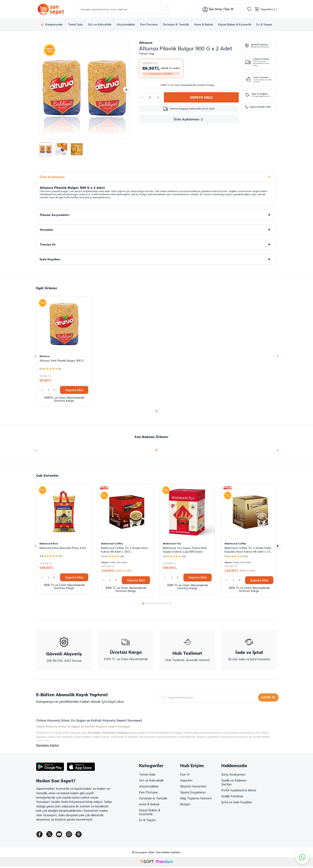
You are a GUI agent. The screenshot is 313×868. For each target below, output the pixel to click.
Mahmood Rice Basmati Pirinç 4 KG (63, 548)
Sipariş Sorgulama (193, 792)
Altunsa (146, 43)
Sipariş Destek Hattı (258, 107)
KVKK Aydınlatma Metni (239, 790)
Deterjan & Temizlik (176, 25)
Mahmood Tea (172, 544)
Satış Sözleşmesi (233, 774)
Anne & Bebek (204, 25)
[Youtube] (63, 835)
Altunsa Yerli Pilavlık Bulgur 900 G (62, 361)
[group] (85, 90)
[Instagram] (74, 835)
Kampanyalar (52, 24)
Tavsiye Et (156, 244)
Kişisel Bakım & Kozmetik (235, 25)
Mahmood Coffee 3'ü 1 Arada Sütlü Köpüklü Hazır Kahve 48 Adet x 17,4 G (249, 550)
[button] (45, 90)
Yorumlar (156, 230)
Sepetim (186, 780)
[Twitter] (52, 835)
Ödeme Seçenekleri (156, 215)
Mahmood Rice (49, 544)
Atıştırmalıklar (126, 25)
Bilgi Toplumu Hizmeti (196, 798)
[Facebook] (40, 835)
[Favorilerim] (250, 9)
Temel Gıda (75, 25)
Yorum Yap (147, 53)
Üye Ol (185, 774)
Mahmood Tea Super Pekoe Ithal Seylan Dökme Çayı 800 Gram (185, 550)
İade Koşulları (156, 259)
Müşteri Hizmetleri (193, 786)
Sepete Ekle (201, 97)
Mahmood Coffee (112, 544)
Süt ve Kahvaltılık (100, 25)
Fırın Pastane (149, 25)
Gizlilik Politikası (232, 796)
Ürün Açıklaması (189, 119)
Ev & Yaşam (264, 25)
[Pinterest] (86, 835)
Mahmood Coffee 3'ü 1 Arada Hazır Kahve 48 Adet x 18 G (125, 550)
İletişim (185, 804)
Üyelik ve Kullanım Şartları (234, 782)
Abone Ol (268, 697)
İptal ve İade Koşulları (237, 802)
